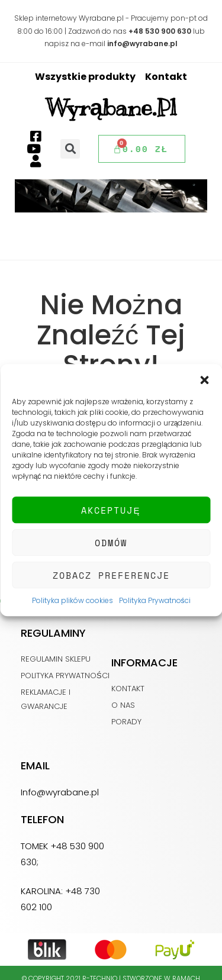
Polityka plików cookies (73, 600)
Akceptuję (111, 510)
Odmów (111, 543)
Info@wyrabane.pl (60, 792)
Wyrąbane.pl (111, 108)
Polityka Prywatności (155, 600)
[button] (204, 379)
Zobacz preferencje (111, 575)
